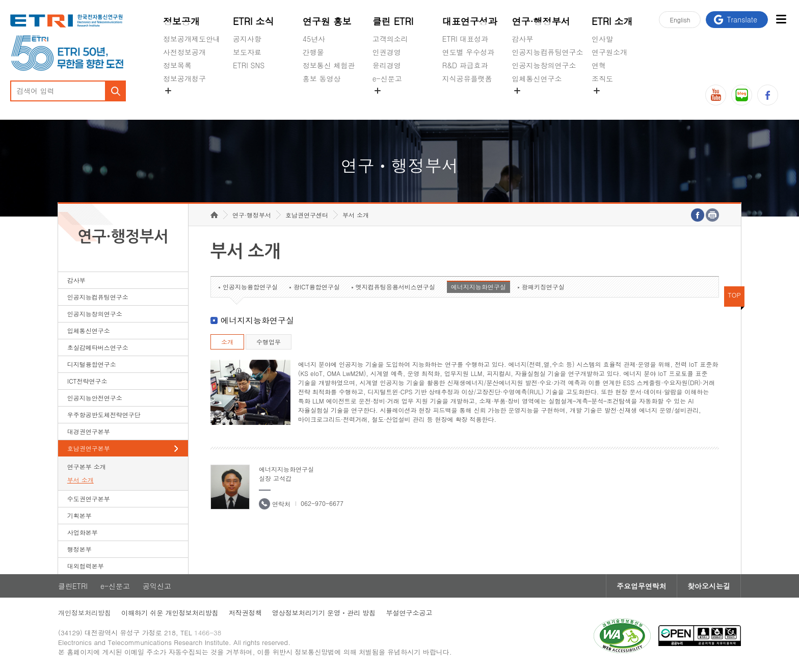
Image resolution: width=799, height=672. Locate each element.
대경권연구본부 (89, 431)
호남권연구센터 (307, 215)
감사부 (523, 39)
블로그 (742, 95)
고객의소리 (390, 39)
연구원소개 (609, 52)
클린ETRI (73, 586)
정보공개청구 (184, 78)
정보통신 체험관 (329, 65)
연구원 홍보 (327, 21)
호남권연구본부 (89, 448)
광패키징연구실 (543, 287)
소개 (227, 342)
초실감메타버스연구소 (548, 102)
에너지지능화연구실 (478, 287)
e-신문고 (387, 78)
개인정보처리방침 (85, 613)
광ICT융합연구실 (317, 287)
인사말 (602, 39)
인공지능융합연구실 (250, 287)
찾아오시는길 (709, 586)
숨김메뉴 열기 (168, 91)
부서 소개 (81, 480)
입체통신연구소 (537, 78)
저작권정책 (245, 613)
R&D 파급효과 (465, 65)
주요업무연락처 (642, 586)
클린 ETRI (393, 21)
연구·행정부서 (541, 21)
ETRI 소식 (254, 21)
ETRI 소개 (612, 21)
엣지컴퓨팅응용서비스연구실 (395, 287)
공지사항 (247, 39)
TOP (734, 295)
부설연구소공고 (409, 613)
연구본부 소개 (87, 466)
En (680, 20)
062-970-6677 (322, 503)
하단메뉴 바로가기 (0, 0)
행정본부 (79, 549)
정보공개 (181, 21)
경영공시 (177, 102)
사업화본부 (83, 532)
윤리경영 (387, 65)
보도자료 (247, 52)
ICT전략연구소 (87, 381)
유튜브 (716, 95)
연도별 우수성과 (469, 52)
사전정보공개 (184, 52)
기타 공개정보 (614, 102)
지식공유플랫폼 (467, 78)
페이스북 (768, 95)
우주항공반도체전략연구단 (104, 414)
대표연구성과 (470, 21)
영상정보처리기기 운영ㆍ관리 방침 (324, 613)
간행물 (313, 52)
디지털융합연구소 (92, 364)
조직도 (602, 78)
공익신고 (387, 102)
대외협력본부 (86, 566)
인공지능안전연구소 (95, 398)
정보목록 (177, 65)
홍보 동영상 (322, 78)
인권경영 (387, 52)
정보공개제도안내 (192, 39)
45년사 (314, 39)
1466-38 (208, 633)
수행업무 (269, 342)
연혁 (599, 65)
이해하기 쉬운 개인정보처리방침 (170, 613)
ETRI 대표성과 (465, 39)
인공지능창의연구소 (544, 65)
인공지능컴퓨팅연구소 (548, 52)
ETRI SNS (249, 65)
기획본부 (79, 515)
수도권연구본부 (89, 499)
